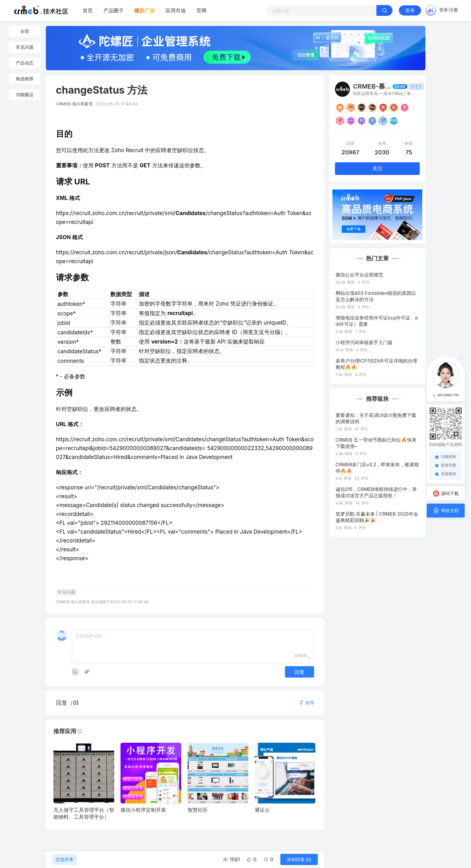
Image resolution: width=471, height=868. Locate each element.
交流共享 (65, 859)
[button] (307, 703)
